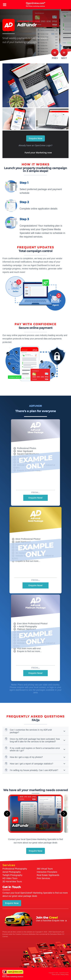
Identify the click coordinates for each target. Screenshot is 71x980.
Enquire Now (35, 138)
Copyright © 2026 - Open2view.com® (59, 974)
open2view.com (35, 5)
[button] (7, 814)
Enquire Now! (35, 498)
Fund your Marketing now (38, 153)
